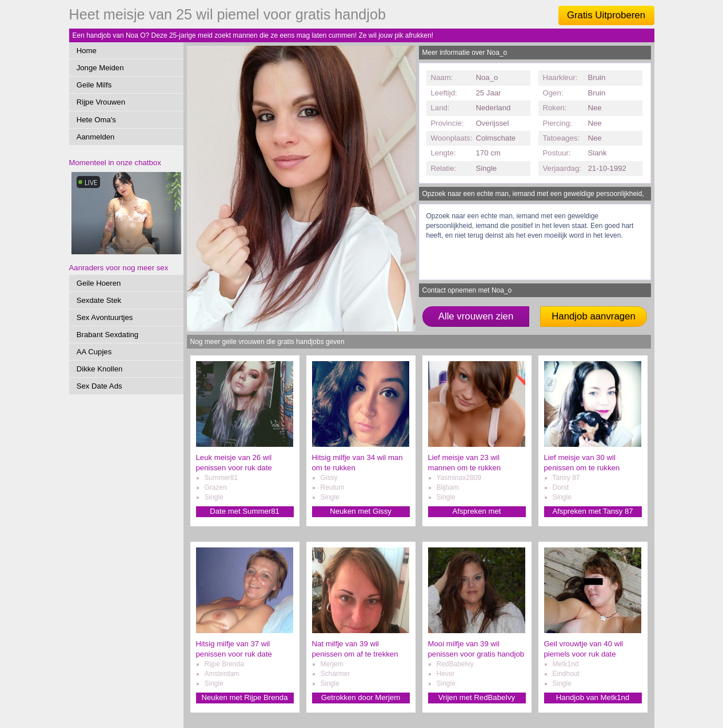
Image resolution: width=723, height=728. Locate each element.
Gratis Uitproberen (606, 15)
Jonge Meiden (100, 68)
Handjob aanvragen (593, 316)
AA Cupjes (94, 352)
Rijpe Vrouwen (101, 102)
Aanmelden (96, 137)
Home (87, 51)
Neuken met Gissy (361, 511)
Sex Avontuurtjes (105, 317)
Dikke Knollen (100, 369)
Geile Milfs (94, 85)
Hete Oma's (96, 120)
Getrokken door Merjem (361, 697)
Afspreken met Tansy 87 (592, 511)
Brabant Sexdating (108, 335)
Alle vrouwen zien (476, 316)
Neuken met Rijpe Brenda (244, 697)
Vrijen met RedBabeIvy (477, 697)
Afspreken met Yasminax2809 (477, 512)
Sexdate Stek (99, 300)
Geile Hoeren (99, 283)
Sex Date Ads (99, 386)
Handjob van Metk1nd (593, 697)
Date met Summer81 (245, 511)
